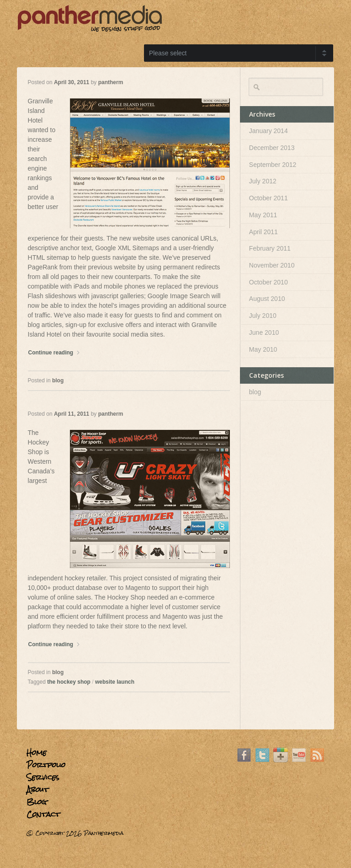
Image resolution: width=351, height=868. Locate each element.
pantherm (111, 82)
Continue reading (54, 352)
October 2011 (269, 198)
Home (37, 753)
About (37, 790)
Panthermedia (104, 833)
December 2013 (272, 148)
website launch (115, 682)
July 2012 (263, 181)
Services (43, 777)
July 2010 (263, 316)
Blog (37, 802)
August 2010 (267, 299)
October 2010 (269, 282)
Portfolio (46, 765)
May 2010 (263, 349)
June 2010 (264, 332)
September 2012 (273, 165)
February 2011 (270, 248)
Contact (43, 814)
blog (58, 380)
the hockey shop (69, 682)
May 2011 (263, 215)
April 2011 (263, 232)
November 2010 (272, 265)
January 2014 (269, 131)
